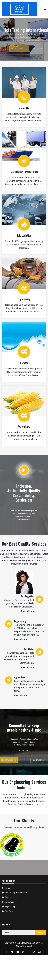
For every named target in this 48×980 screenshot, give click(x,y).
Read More (28, 611)
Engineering (24, 299)
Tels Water (24, 363)
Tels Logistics (24, 235)
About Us (24, 108)
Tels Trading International (24, 172)
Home (7, 888)
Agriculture (24, 426)
